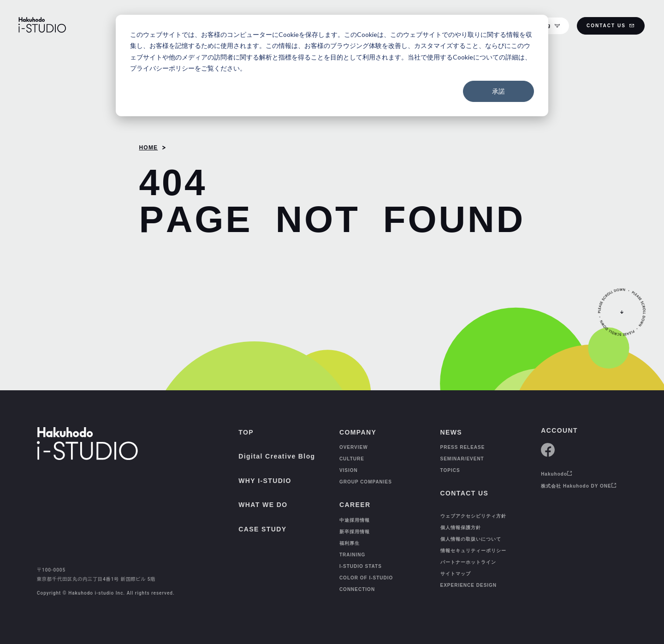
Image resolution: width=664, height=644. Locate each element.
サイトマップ (456, 574)
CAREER (355, 505)
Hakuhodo (557, 474)
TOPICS (450, 470)
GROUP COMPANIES (366, 482)
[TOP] (27, 623)
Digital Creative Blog (277, 456)
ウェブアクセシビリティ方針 (473, 516)
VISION (349, 470)
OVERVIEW (354, 447)
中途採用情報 (355, 520)
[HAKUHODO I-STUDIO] (42, 26)
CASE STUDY (262, 529)
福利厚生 (350, 543)
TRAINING (352, 555)
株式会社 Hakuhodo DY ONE (579, 486)
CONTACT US (611, 26)
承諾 (498, 91)
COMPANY (358, 432)
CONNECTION (357, 589)
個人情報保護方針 (461, 528)
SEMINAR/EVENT (462, 459)
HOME (148, 148)
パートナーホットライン (468, 562)
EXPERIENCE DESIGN (469, 585)
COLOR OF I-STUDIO (366, 578)
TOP (246, 432)
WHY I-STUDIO (265, 481)
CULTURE (352, 459)
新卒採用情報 (355, 532)
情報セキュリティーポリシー (473, 551)
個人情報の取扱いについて (471, 539)
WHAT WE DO (263, 505)
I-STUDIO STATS (361, 566)
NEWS (451, 432)
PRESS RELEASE (463, 447)
